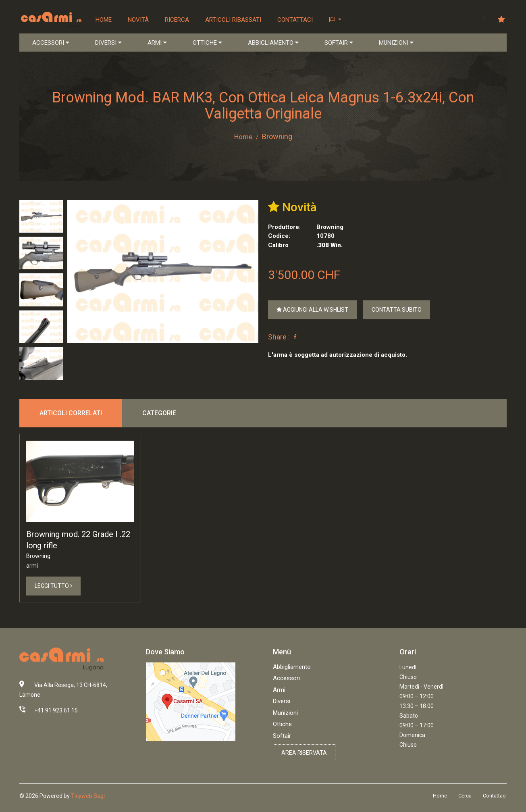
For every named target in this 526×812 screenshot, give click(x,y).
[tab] (41, 216)
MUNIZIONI (396, 43)
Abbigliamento (292, 667)
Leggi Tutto (53, 586)
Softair (282, 736)
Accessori (286, 679)
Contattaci (295, 20)
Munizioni (285, 713)
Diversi (282, 702)
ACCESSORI (51, 43)
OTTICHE (207, 43)
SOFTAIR (339, 43)
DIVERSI (108, 43)
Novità (139, 20)
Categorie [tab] (159, 413)
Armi (279, 690)
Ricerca (177, 20)
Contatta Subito (397, 310)
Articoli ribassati (234, 20)
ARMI (157, 43)
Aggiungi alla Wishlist (312, 310)
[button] (336, 20)
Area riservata (304, 753)
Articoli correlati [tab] (71, 413)
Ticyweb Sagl (88, 796)
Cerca (465, 796)
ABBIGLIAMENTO (273, 43)
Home (104, 20)
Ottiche (282, 725)
